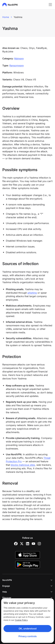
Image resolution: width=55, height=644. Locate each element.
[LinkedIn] (28, 544)
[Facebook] (16, 544)
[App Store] (28, 555)
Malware (19, 58)
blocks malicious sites (23, 465)
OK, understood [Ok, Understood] (28, 629)
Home (6, 17)
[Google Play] (28, 565)
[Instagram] (39, 544)
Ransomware (16, 65)
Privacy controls (28, 636)
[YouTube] (33, 544)
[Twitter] (22, 544)
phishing (32, 293)
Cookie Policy (21, 620)
